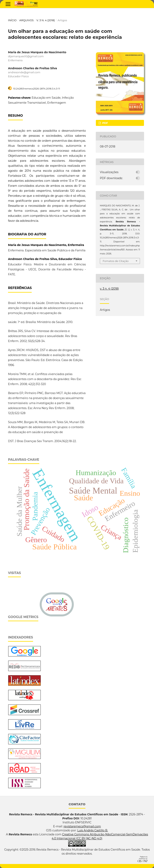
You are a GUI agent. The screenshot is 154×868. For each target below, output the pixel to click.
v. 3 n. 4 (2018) (46, 20)
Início (12, 20)
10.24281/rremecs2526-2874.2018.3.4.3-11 (37, 89)
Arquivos (26, 20)
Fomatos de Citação (116, 261)
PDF (105, 123)
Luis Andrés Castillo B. (93, 830)
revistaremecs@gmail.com (82, 826)
